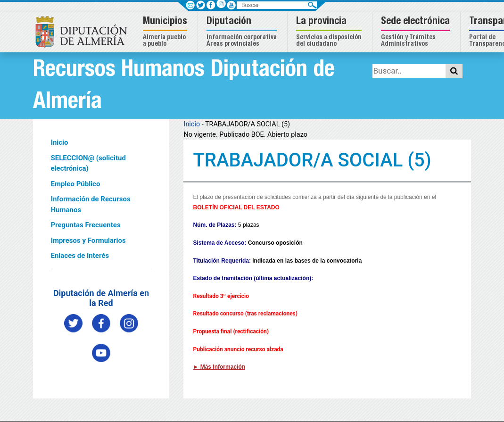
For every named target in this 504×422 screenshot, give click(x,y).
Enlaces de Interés (80, 256)
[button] (166, 32)
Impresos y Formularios (88, 240)
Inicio (60, 142)
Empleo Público (76, 184)
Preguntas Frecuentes (86, 225)
